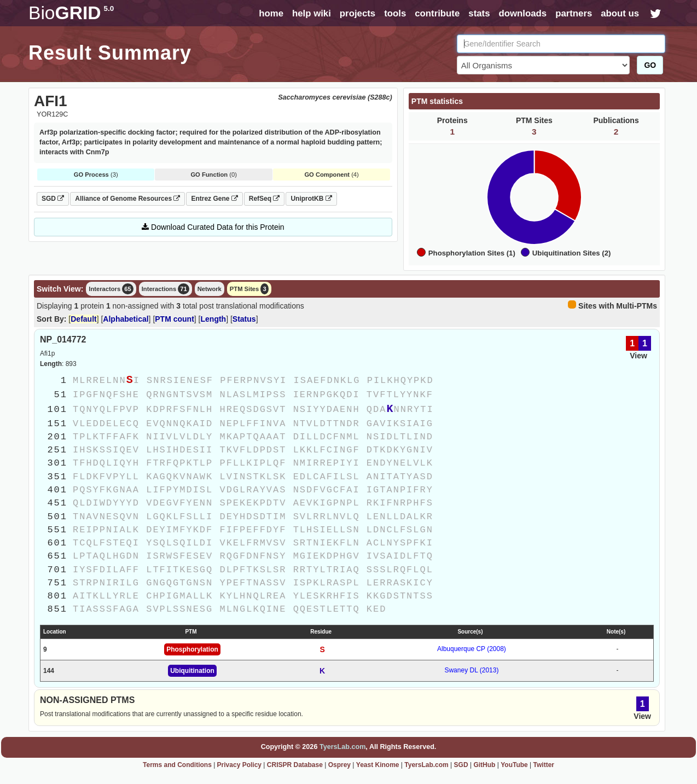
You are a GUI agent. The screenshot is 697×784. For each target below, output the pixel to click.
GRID (71, 13)
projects (358, 13)
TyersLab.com (342, 747)
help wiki (312, 13)
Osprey (339, 765)
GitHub (484, 765)
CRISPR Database (295, 765)
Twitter (544, 765)
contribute (437, 13)
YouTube (514, 765)
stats (479, 13)
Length (214, 319)
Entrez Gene (214, 199)
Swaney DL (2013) (471, 670)
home (271, 13)
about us (620, 13)
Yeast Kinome (378, 765)
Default (83, 319)
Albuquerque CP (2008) (472, 649)
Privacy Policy (239, 765)
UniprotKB (311, 199)
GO (650, 65)
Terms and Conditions (177, 765)
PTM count (175, 319)
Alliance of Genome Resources (127, 199)
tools (395, 13)
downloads (522, 13)
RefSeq (265, 199)
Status (244, 319)
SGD (53, 199)
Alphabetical (126, 319)
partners (574, 13)
